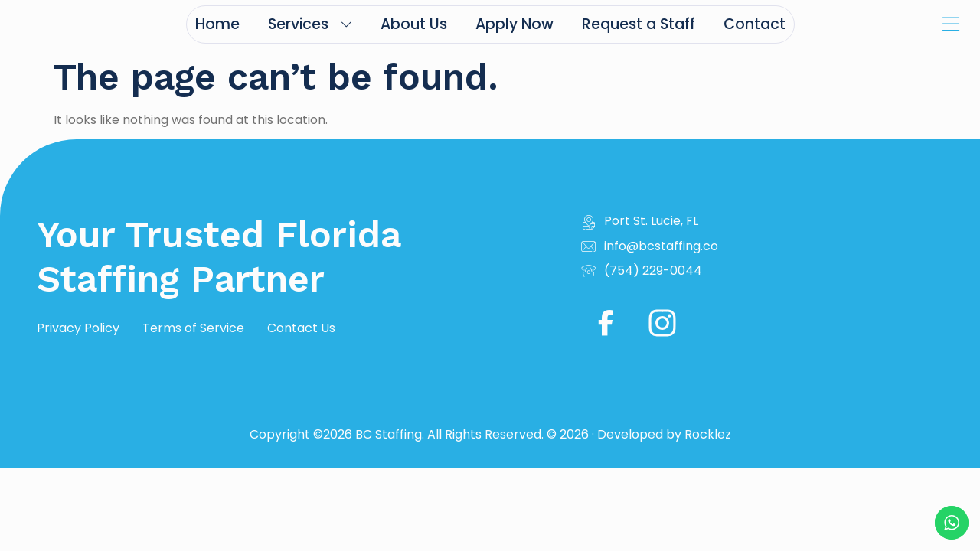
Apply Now (514, 24)
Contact (755, 24)
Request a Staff (639, 24)
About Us (414, 24)
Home (217, 24)
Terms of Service (193, 328)
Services (310, 24)
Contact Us (301, 328)
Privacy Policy (78, 328)
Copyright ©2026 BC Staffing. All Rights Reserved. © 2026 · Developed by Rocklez (490, 434)
